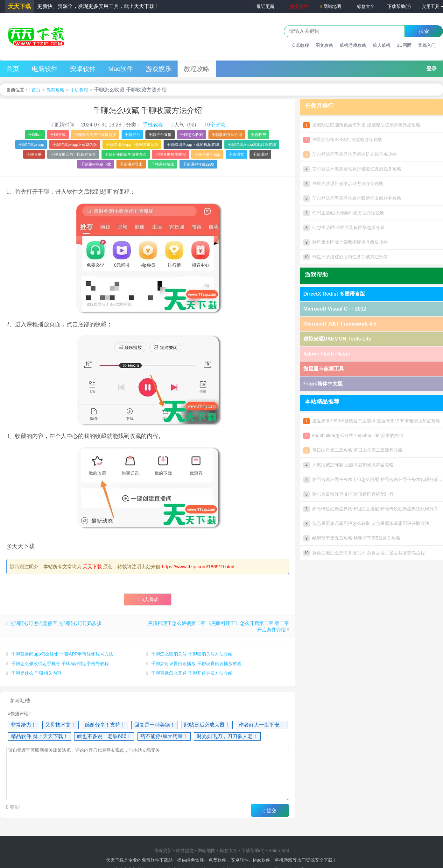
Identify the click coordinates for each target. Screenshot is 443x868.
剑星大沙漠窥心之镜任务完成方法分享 (346, 257)
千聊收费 (258, 135)
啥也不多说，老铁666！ (104, 736)
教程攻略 (197, 69)
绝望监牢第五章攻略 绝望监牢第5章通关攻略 (352, 538)
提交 (270, 811)
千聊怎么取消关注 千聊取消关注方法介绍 (192, 654)
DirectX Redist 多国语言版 (334, 294)
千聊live (35, 135)
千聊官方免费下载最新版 (95, 135)
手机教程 (79, 90)
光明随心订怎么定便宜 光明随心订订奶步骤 (56, 623)
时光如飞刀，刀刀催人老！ (227, 736)
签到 (14, 807)
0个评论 (216, 125)
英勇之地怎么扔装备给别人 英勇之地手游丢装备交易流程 (364, 553)
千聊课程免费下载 (96, 164)
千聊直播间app (207, 154)
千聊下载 (58, 135)
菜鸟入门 (427, 45)
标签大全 (364, 6)
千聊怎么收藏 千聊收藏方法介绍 (148, 110)
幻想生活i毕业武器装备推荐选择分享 (344, 227)
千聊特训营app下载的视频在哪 (193, 145)
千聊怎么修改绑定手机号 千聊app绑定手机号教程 (60, 664)
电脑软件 (45, 69)
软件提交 (185, 850)
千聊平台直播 (160, 135)
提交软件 (297, 6)
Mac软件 (121, 69)
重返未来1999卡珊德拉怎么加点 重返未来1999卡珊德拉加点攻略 (372, 421)
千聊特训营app (31, 145)
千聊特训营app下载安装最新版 (132, 145)
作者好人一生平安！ (262, 725)
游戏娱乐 (158, 69)
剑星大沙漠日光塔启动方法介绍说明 (343, 183)
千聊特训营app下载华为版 (75, 145)
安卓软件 (83, 69)
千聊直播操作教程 (171, 154)
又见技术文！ (60, 725)
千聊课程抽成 (163, 164)
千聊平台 (132, 135)
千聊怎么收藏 (192, 135)
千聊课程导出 (131, 164)
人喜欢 (148, 599)
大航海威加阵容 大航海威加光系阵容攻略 (348, 465)
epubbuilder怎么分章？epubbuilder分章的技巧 (353, 435)
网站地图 (331, 6)
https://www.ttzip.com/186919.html (198, 567)
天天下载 (92, 567)
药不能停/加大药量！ (164, 736)
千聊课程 (260, 154)
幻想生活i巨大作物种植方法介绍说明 (344, 213)
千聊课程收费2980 (198, 164)
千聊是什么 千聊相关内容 (36, 673)
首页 (13, 69)
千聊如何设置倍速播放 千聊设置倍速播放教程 (196, 664)
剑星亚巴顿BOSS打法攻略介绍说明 (343, 140)
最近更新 (263, 6)
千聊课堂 (236, 154)
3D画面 (404, 45)
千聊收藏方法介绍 (227, 135)
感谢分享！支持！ (105, 725)
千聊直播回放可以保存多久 (73, 154)
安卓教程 (300, 45)
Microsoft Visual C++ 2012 (335, 309)
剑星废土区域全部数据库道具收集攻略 (346, 242)
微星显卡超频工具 (324, 369)
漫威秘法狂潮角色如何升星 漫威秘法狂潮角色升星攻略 (362, 125)
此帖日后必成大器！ (207, 725)
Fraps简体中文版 (323, 384)
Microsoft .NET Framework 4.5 (340, 324)
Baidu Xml (279, 850)
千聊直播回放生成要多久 (126, 154)
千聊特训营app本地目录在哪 (252, 145)
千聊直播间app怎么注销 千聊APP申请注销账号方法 (62, 654)
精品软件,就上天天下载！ (39, 736)
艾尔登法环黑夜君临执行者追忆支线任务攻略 (352, 169)
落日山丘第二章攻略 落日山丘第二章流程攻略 (353, 450)
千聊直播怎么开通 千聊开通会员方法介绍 (192, 673)
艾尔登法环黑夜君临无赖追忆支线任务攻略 (350, 154)
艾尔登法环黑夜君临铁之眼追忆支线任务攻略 (352, 198)
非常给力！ (24, 725)
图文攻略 (324, 45)
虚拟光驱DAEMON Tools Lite (337, 339)
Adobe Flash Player (327, 354)
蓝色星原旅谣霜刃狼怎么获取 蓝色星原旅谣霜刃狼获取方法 (366, 523)
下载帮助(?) (397, 6)
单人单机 (382, 45)
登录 (432, 69)
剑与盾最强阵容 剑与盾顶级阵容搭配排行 (348, 494)
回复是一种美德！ (155, 725)
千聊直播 (34, 154)
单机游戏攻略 (353, 45)
